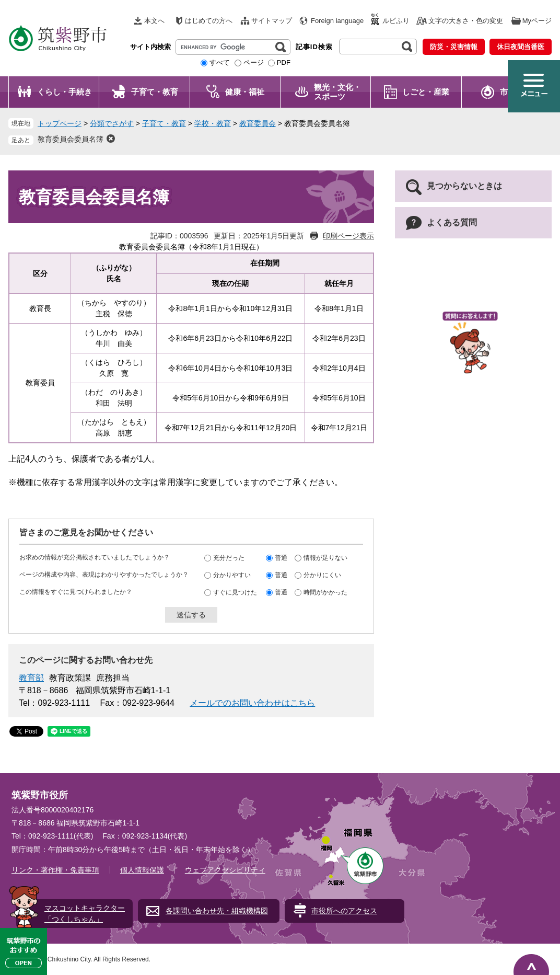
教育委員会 (258, 123)
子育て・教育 (155, 92)
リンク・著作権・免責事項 (55, 870)
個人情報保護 (142, 870)
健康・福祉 (245, 92)
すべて (220, 62)
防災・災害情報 (454, 47)
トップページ (60, 123)
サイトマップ (272, 21)
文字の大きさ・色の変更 (466, 21)
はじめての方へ (209, 21)
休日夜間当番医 (521, 47)
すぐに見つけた (235, 592)
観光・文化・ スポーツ (337, 92)
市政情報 (516, 92)
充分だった (229, 558)
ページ (254, 62)
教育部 (31, 678)
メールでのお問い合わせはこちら (252, 703)
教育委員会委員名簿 (71, 139)
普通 (281, 558)
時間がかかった (325, 592)
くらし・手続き (65, 92)
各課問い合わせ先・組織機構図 (217, 911)
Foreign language (337, 21)
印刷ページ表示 (348, 236)
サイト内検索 (150, 47)
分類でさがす (112, 123)
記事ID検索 (314, 47)
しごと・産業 (426, 92)
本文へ (154, 21)
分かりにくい (322, 575)
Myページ (537, 21)
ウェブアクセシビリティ (225, 870)
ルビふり (396, 21)
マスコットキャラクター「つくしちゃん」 (85, 914)
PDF (284, 62)
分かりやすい (232, 575)
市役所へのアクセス (344, 911)
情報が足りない (325, 558)
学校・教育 (213, 123)
